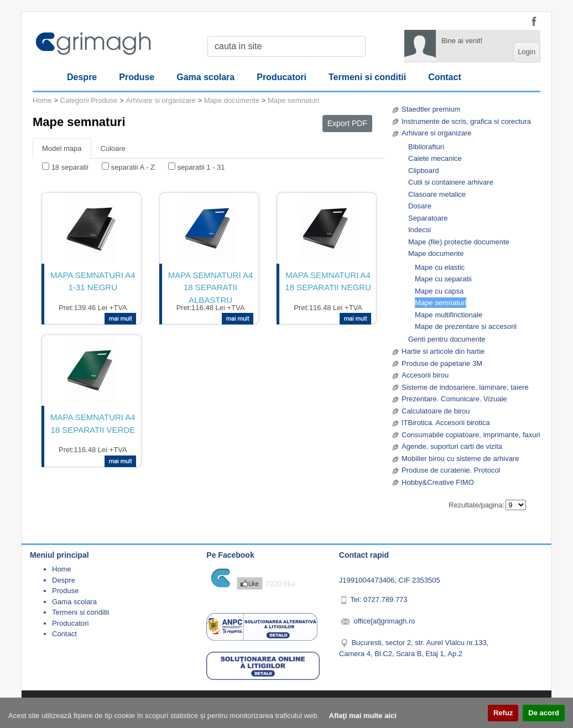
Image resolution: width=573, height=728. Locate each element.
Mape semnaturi (441, 303)
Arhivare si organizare (436, 133)
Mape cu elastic (440, 267)
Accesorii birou (425, 375)
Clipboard (424, 171)
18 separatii (70, 167)
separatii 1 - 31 (201, 167)
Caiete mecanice (435, 158)
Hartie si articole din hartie (443, 351)
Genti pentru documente (447, 339)
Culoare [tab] (113, 148)
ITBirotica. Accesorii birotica (446, 423)
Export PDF (347, 123)
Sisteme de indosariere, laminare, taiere (465, 387)
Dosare (420, 206)
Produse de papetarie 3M (442, 363)
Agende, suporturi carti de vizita (452, 446)
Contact (445, 77)
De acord (544, 713)
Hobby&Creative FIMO (438, 482)
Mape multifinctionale (449, 315)
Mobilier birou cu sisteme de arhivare (460, 459)
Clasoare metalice (437, 194)
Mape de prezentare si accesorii (466, 326)
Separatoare (428, 218)
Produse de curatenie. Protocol (451, 470)
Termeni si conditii (367, 77)
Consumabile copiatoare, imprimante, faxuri (471, 435)
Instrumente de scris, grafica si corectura (466, 121)
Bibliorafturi (426, 147)
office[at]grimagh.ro (384, 621)
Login (527, 52)
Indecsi (420, 230)
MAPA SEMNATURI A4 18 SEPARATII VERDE (93, 423)
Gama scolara (205, 77)
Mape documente (436, 253)
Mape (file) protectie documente (459, 242)
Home (42, 100)
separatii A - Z (132, 167)
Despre (82, 77)
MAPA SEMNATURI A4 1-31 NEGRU (93, 281)
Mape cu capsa (439, 291)
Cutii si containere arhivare (451, 182)
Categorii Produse (89, 100)
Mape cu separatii (443, 279)
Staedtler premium (431, 109)
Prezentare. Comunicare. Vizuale (454, 399)
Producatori (282, 77)
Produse (137, 77)
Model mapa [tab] (62, 148)
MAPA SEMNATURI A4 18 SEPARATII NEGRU (328, 281)
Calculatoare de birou (436, 411)
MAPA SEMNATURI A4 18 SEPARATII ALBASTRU (211, 286)
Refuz (503, 713)
